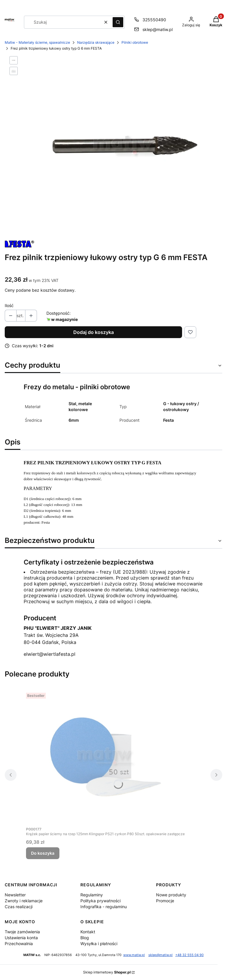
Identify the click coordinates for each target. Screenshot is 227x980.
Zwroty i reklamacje (24, 901)
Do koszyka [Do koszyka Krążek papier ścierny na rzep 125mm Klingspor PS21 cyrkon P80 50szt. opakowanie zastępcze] (43, 853)
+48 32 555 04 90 (189, 955)
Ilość (9, 305)
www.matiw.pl (134, 955)
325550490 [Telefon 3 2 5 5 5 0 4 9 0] (154, 20)
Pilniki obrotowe (135, 42)
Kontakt (88, 932)
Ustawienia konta (21, 938)
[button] (118, 22)
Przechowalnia (19, 944)
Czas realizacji (19, 907)
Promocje (165, 901)
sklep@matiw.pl (160, 955)
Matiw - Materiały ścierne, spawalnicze (37, 42)
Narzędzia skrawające (96, 42)
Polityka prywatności (100, 901)
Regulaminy (92, 895)
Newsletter (15, 895)
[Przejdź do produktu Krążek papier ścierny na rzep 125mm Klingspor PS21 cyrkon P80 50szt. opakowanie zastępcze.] (106, 757)
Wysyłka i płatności (99, 944)
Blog (85, 938)
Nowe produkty (171, 895)
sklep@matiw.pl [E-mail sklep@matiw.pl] (158, 29)
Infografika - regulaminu (104, 907)
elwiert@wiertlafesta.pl (50, 654)
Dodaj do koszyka (94, 332)
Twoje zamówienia (22, 932)
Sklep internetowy (107, 972)
